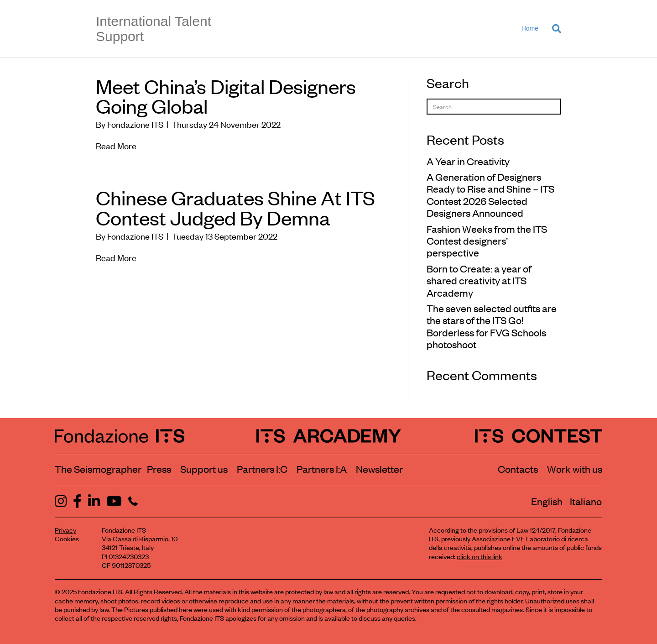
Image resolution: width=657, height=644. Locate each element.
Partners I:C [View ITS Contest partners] (262, 469)
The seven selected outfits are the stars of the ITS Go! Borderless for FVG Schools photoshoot (492, 326)
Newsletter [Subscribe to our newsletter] (379, 469)
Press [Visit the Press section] (159, 469)
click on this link (480, 556)
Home (530, 28)
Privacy (65, 530)
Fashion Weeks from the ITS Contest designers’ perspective (487, 241)
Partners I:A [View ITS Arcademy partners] (322, 469)
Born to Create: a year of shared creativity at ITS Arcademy (479, 280)
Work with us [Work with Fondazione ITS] (575, 469)
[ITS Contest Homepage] (539, 436)
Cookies (67, 538)
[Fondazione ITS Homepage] (120, 436)
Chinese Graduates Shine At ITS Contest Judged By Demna (235, 207)
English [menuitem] (547, 501)
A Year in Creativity (468, 161)
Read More (116, 145)
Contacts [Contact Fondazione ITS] (518, 469)
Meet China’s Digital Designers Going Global (226, 96)
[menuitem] (547, 501)
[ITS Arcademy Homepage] (329, 436)
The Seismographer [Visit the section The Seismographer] (98, 469)
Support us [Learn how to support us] (204, 469)
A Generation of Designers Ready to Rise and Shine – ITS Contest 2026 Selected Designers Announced (490, 195)
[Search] (553, 29)
